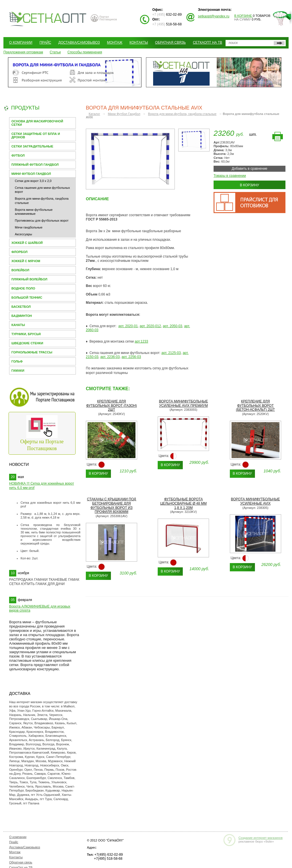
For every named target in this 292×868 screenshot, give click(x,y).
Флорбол (20, 252)
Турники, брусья (26, 334)
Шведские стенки (27, 343)
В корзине (244, 16)
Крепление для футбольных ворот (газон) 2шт (111, 406)
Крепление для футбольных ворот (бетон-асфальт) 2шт (255, 406)
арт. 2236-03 (110, 357)
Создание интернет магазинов (260, 838)
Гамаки (18, 371)
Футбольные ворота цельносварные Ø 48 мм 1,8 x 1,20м (183, 503)
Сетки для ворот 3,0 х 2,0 (33, 181)
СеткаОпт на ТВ (207, 43)
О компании (21, 43)
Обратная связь (171, 43)
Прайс (45, 43)
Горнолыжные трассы (32, 352)
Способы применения (85, 52)
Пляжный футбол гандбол (35, 165)
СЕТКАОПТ (48, 18)
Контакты (139, 43)
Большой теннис (27, 298)
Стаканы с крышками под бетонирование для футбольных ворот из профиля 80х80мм (111, 505)
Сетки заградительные (32, 146)
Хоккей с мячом (26, 261)
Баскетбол (21, 307)
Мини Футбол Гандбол (31, 174)
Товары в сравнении (230, 176)
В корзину (249, 185)
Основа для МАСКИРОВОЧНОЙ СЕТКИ (37, 123)
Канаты (18, 325)
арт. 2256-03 (131, 357)
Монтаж (115, 43)
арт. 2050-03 (173, 326)
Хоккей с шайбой (27, 243)
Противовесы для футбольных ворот (42, 220)
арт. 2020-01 (128, 326)
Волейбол (20, 270)
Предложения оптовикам (23, 52)
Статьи (55, 52)
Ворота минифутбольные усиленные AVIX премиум (183, 403)
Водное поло (23, 288)
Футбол (18, 155)
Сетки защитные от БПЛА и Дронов (36, 135)
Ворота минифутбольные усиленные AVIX (255, 501)
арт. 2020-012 (150, 326)
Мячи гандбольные (29, 227)
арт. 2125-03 (171, 353)
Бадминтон (22, 316)
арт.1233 (141, 341)
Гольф (17, 361)
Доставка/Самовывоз (79, 43)
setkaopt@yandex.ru (214, 16)
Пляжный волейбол (29, 279)
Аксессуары (23, 234)
